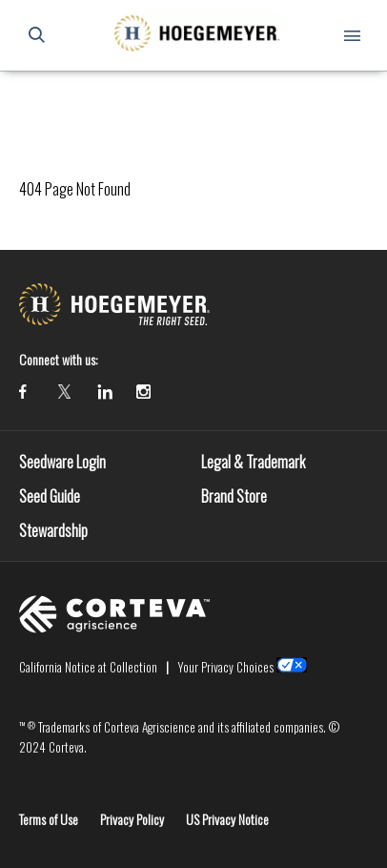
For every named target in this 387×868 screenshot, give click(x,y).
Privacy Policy (132, 819)
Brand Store (234, 496)
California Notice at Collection (88, 667)
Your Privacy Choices (225, 667)
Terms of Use (49, 819)
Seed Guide (50, 496)
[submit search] (36, 35)
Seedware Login (62, 462)
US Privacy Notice (227, 819)
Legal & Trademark (253, 462)
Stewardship (53, 530)
